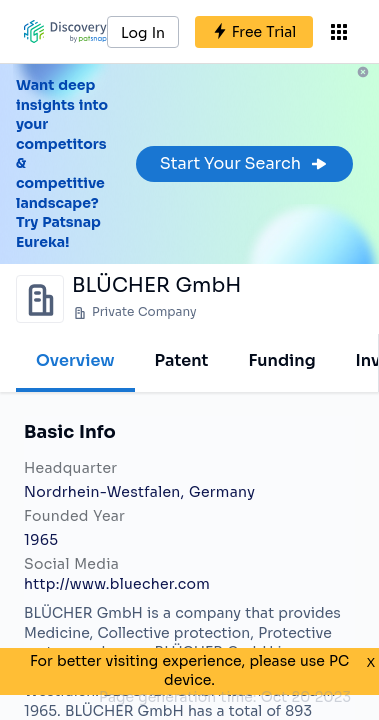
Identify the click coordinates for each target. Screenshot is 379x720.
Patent (182, 360)
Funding (281, 360)
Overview (75, 360)
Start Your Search (244, 163)
